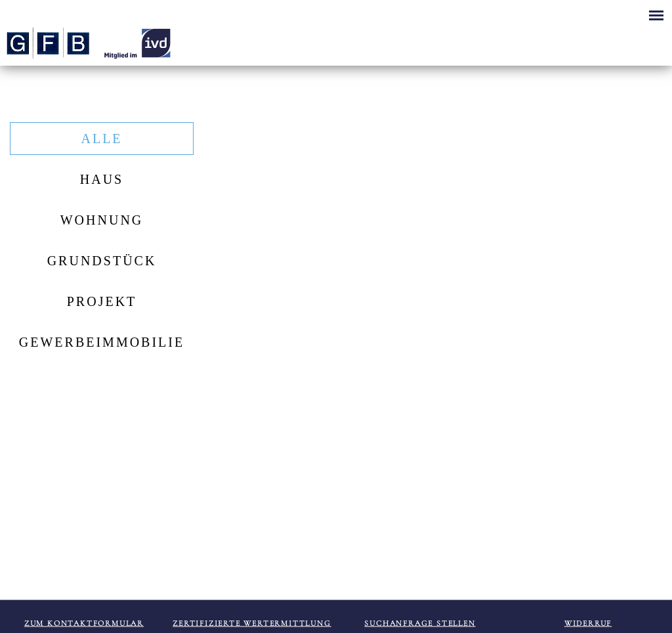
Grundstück (102, 261)
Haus (102, 179)
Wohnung (102, 220)
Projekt (102, 301)
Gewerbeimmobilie (102, 342)
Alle (101, 139)
